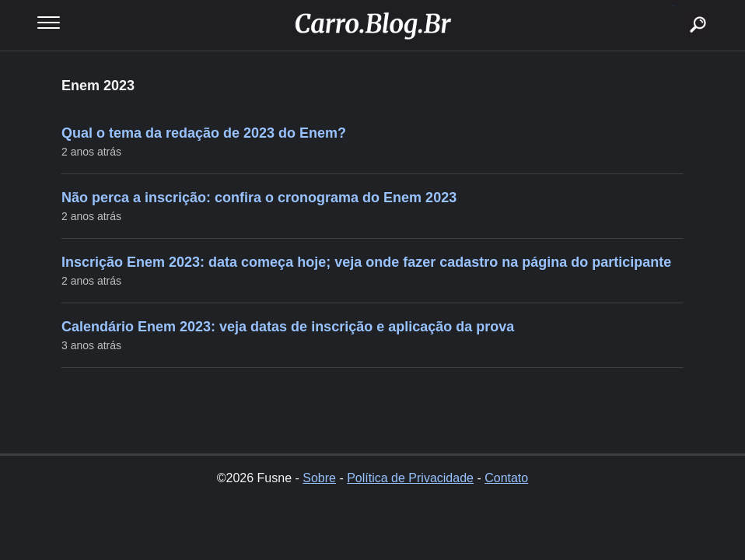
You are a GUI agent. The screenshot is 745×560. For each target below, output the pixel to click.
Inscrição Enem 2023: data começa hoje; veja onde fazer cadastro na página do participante (366, 262)
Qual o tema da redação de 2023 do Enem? (204, 133)
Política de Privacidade (410, 478)
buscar (674, 6)
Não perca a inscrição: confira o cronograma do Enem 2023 (259, 198)
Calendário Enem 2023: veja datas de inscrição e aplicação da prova (288, 327)
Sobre (319, 478)
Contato (506, 478)
